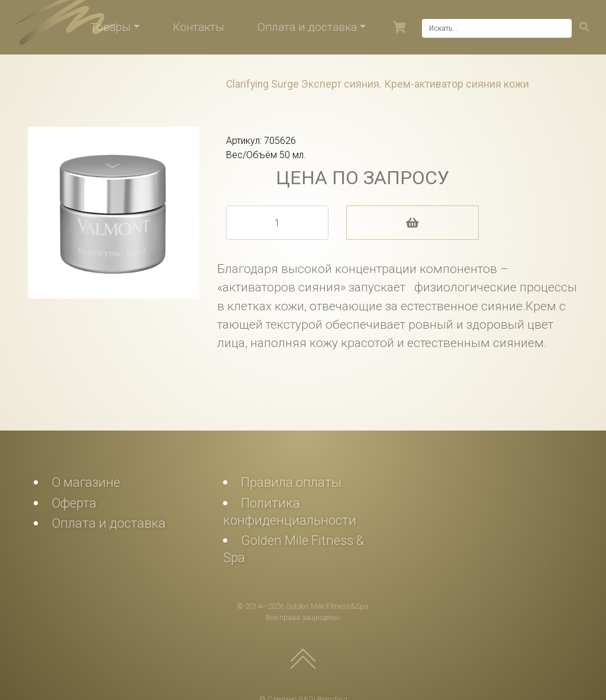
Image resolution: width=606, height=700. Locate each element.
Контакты (199, 27)
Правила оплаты (291, 482)
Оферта (74, 503)
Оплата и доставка (307, 27)
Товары (111, 27)
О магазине (86, 482)
